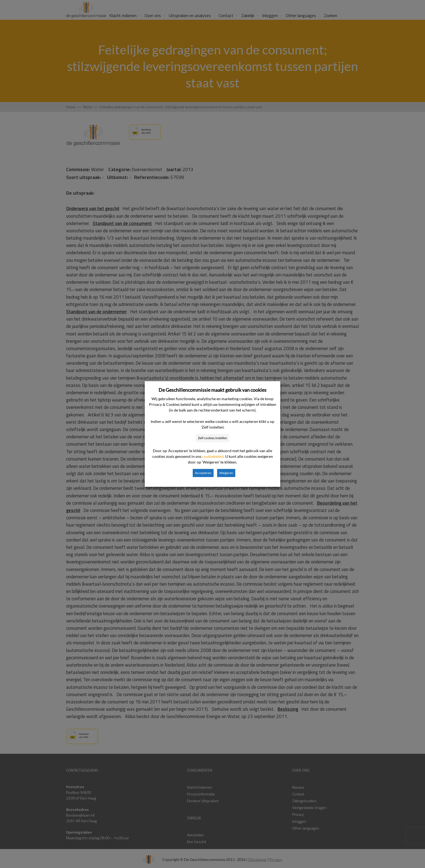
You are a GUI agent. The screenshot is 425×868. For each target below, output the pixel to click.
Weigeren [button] (226, 473)
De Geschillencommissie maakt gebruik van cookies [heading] (212, 390)
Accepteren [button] (203, 473)
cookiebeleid (213, 456)
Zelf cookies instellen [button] (212, 438)
